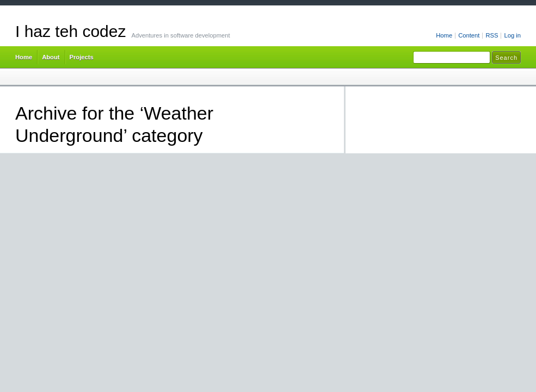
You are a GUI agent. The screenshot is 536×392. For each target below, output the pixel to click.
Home (444, 35)
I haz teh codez (70, 31)
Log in (512, 35)
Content (469, 35)
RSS (492, 35)
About (51, 57)
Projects (82, 57)
